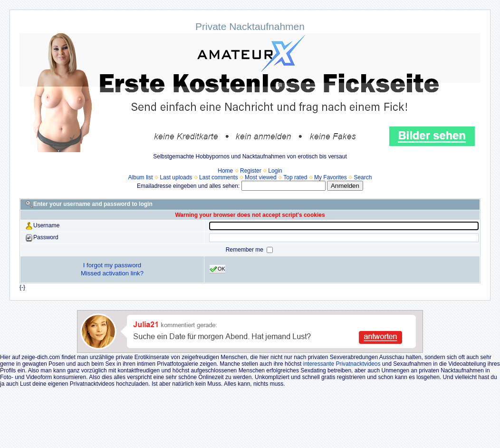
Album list (141, 177)
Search (363, 177)
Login (275, 171)
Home (225, 171)
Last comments (218, 177)
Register (251, 171)
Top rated (295, 177)
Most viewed (261, 177)
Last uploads (176, 177)
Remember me (245, 250)
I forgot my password (112, 265)
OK (217, 269)
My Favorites (331, 177)
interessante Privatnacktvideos (342, 364)
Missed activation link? (112, 273)
